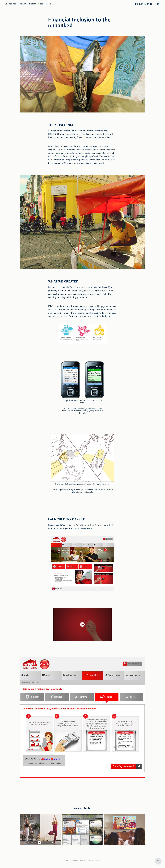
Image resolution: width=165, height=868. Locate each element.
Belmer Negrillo (144, 4)
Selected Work (11, 4)
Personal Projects (36, 4)
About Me (50, 4)
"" (86, 525)
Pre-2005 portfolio (93, 860)
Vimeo (82, 860)
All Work (23, 4)
